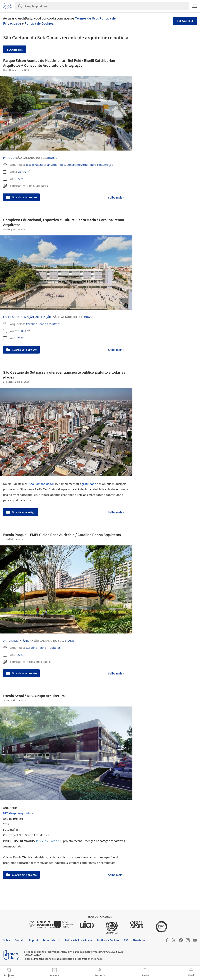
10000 (22, 331)
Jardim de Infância (17, 641)
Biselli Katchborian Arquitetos (46, 165)
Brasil (52, 158)
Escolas (9, 317)
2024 (21, 179)
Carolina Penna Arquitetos (43, 324)
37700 (22, 172)
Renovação (25, 317)
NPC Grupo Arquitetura (18, 813)
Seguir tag (15, 49)
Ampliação (43, 317)
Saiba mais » (116, 197)
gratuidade (89, 484)
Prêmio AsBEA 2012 (48, 841)
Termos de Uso (86, 18)
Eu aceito (185, 21)
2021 (21, 655)
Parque (9, 158)
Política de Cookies (39, 23)
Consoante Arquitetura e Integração (90, 165)
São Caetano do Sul (42, 484)
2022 (21, 338)
